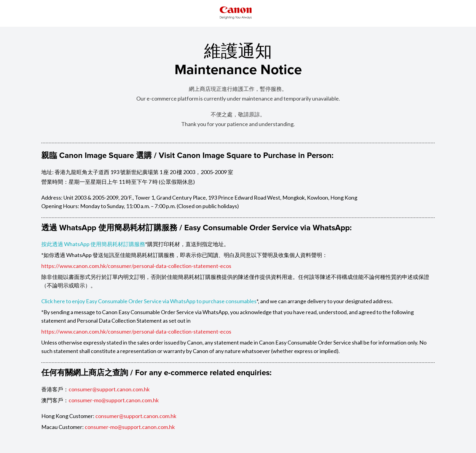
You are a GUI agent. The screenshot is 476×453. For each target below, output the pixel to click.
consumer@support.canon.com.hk (109, 389)
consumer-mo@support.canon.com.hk (114, 400)
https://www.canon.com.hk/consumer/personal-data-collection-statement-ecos (136, 266)
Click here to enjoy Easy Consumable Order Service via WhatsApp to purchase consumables (149, 301)
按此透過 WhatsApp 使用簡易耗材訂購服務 (93, 244)
